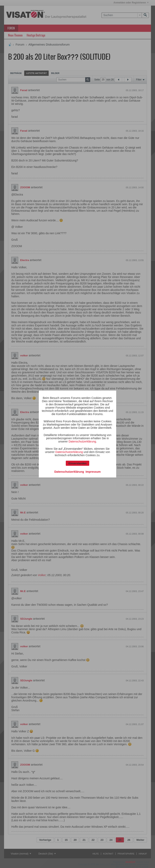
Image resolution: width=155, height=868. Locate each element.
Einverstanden (77, 463)
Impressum (93, 472)
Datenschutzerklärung (82, 441)
